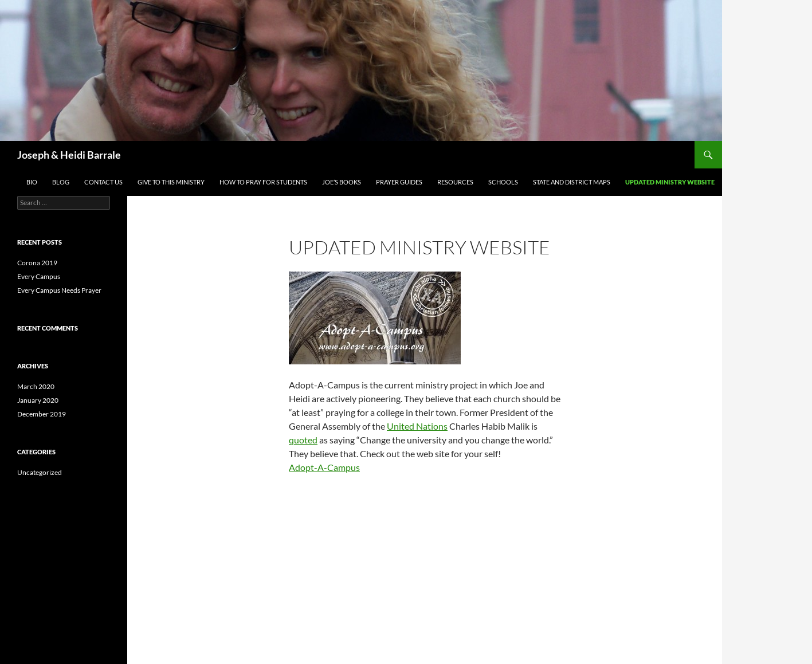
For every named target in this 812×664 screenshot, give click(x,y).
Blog (61, 182)
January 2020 (38, 400)
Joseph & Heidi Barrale (69, 155)
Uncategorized (40, 472)
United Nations (417, 426)
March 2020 (36, 386)
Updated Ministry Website (670, 182)
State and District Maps (572, 182)
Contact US (103, 182)
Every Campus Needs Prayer (59, 290)
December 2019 (42, 414)
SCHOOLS (503, 182)
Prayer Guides (399, 182)
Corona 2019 (37, 263)
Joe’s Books (342, 182)
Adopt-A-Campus (324, 467)
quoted (303, 440)
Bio (32, 182)
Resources (455, 182)
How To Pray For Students (263, 182)
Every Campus (39, 276)
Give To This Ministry (171, 182)
